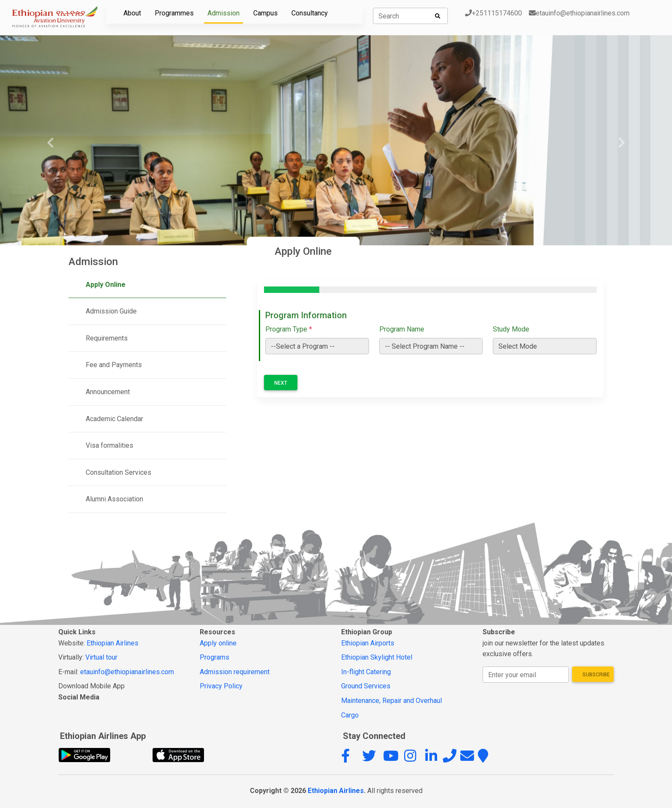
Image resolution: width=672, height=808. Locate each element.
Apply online (218, 643)
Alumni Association (114, 499)
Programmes (174, 13)
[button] (351, 758)
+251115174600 (493, 13)
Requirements (107, 338)
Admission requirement (235, 672)
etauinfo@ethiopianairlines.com (579, 13)
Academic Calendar (114, 419)
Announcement (108, 392)
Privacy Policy (221, 686)
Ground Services (366, 686)
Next (281, 383)
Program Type (289, 329)
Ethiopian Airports (368, 643)
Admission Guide (111, 311)
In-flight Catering (366, 672)
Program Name (402, 329)
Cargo (350, 715)
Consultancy (310, 13)
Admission (223, 13)
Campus (265, 13)
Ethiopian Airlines (112, 643)
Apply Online (106, 285)
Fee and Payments (114, 365)
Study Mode (511, 329)
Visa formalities (109, 445)
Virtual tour (101, 657)
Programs (214, 657)
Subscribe (596, 675)
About (132, 13)
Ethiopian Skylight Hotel (377, 657)
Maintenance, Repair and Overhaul (391, 701)
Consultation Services (118, 472)
